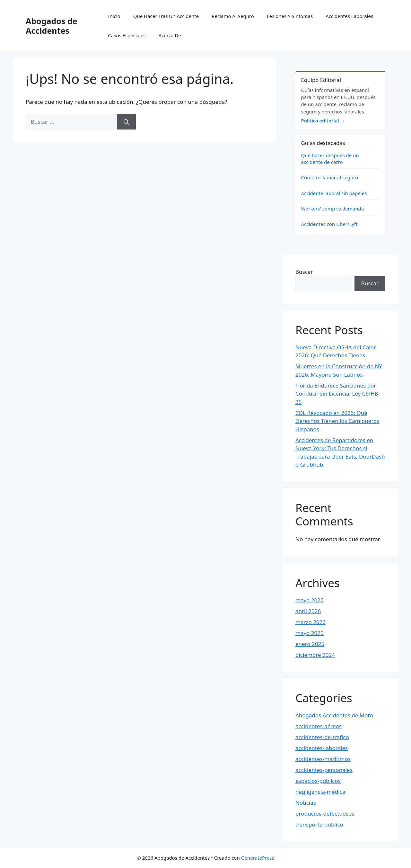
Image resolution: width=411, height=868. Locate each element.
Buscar (304, 272)
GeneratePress (258, 858)
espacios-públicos (318, 781)
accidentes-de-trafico (322, 737)
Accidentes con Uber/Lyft (329, 224)
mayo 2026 (310, 600)
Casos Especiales (127, 35)
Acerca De (170, 35)
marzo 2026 (310, 622)
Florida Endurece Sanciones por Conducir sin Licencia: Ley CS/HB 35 (337, 394)
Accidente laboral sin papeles (334, 193)
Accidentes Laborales (349, 16)
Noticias (306, 803)
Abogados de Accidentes (52, 26)
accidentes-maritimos (323, 759)
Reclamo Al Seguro (233, 16)
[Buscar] (126, 122)
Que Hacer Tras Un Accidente (166, 16)
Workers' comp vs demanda (333, 209)
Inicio (114, 16)
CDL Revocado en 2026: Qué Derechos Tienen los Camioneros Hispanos (337, 421)
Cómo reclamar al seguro (330, 177)
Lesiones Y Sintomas (290, 16)
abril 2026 (308, 611)
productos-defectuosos (325, 814)
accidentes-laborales (322, 748)
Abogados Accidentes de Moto (334, 715)
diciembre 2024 (315, 655)
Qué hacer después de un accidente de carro (330, 159)
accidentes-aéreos (319, 726)
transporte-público (319, 824)
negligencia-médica (320, 792)
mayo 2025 (310, 633)
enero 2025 (310, 644)
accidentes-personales (324, 770)
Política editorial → (323, 121)
